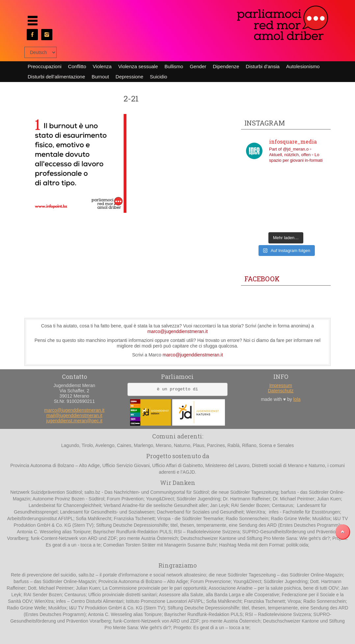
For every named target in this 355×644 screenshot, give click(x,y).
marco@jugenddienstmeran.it (177, 331)
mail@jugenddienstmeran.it (74, 415)
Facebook (262, 279)
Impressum (281, 385)
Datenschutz (281, 391)
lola (297, 399)
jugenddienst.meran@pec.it (74, 421)
